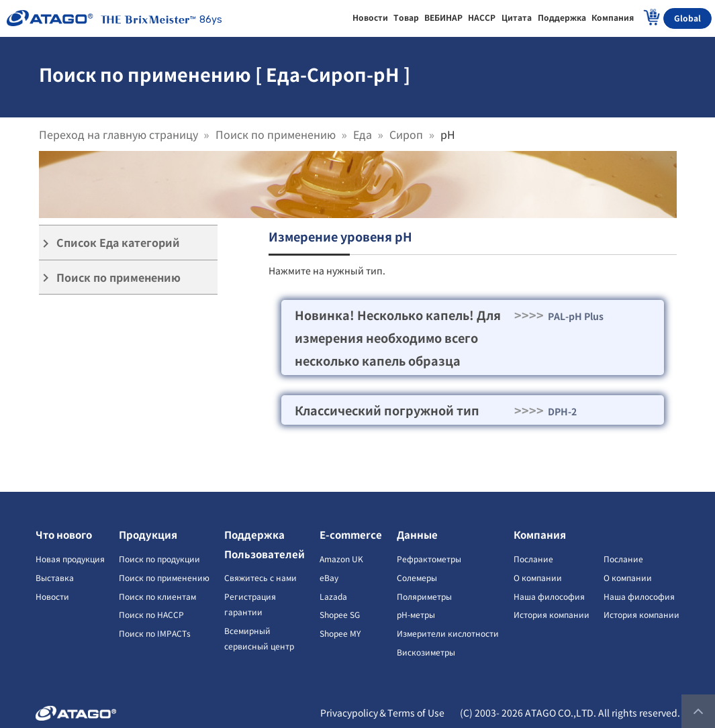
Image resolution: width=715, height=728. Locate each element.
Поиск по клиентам (157, 596)
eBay (329, 577)
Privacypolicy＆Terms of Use (382, 713)
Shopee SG (340, 614)
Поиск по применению (276, 134)
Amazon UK (341, 559)
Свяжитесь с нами (260, 577)
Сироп (406, 134)
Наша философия (549, 596)
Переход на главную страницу (118, 134)
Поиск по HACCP (151, 614)
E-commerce (351, 534)
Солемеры (417, 577)
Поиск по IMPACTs (155, 633)
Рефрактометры (429, 559)
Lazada (333, 596)
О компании (538, 577)
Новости (52, 596)
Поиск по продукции (159, 559)
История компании (552, 614)
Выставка (55, 577)
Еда (363, 134)
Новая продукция (70, 559)
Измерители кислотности (448, 633)
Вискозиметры (426, 652)
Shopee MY (340, 633)
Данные (417, 534)
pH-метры (416, 614)
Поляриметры (424, 596)
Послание (533, 559)
